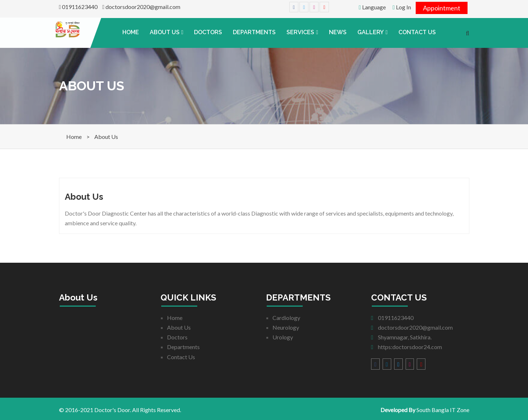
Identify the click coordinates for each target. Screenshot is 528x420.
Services (300, 32)
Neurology (286, 327)
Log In (402, 7)
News (338, 32)
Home (131, 32)
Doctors (208, 32)
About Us (165, 32)
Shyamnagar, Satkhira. (401, 337)
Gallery (371, 32)
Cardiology (286, 318)
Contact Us (417, 32)
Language (372, 7)
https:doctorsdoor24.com (407, 347)
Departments (254, 32)
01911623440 (78, 7)
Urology (283, 337)
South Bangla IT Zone (443, 410)
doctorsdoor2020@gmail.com (141, 7)
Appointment (442, 8)
